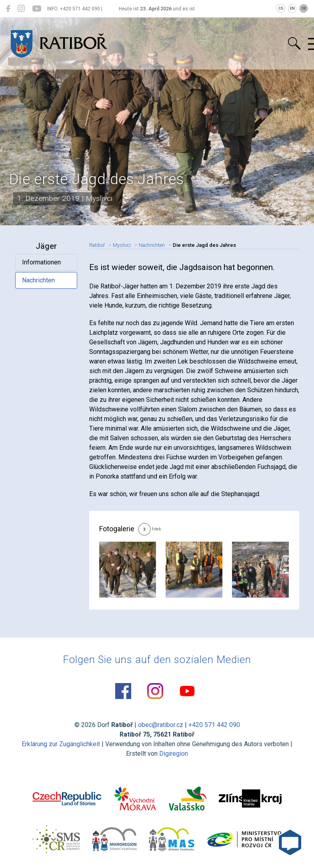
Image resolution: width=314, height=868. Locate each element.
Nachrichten (38, 280)
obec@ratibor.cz (161, 725)
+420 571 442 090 (214, 725)
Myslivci (122, 245)
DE (304, 8)
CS (281, 8)
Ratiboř (97, 245)
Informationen (41, 262)
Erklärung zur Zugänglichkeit (61, 744)
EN (292, 8)
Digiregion (174, 754)
